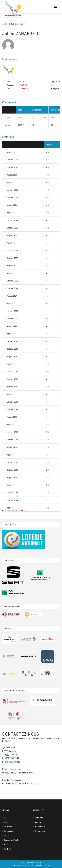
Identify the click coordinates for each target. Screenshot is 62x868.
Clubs (6, 822)
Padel (6, 844)
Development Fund (11, 840)
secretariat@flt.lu (12, 762)
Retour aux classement (14, 24)
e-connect (31, 865)
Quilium (47, 865)
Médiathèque (40, 827)
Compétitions (9, 831)
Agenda (38, 822)
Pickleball (8, 849)
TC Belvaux (24, 88)
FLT (5, 818)
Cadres (7, 836)
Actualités (39, 818)
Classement (8, 827)
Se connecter (40, 831)
